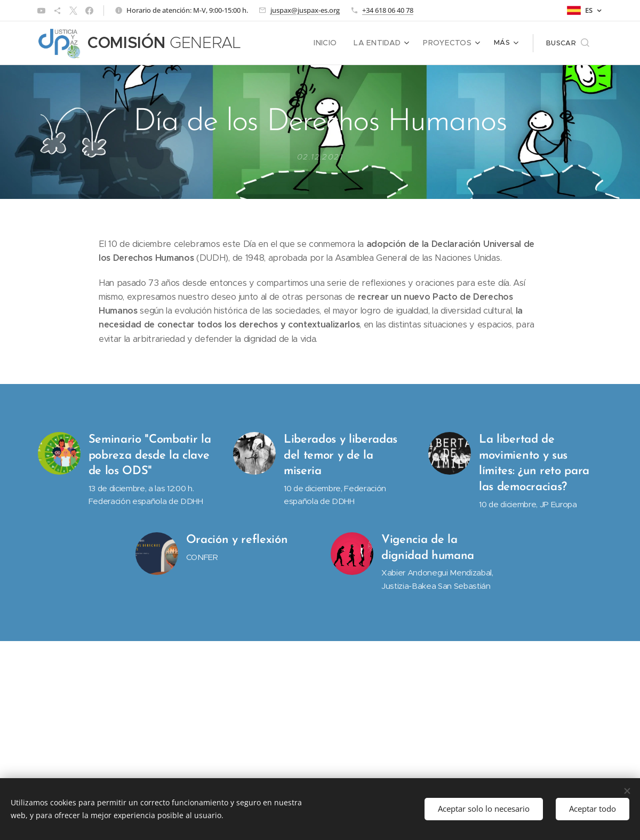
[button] (568, 43)
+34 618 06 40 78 (388, 10)
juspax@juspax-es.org (305, 10)
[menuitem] (335, 43)
